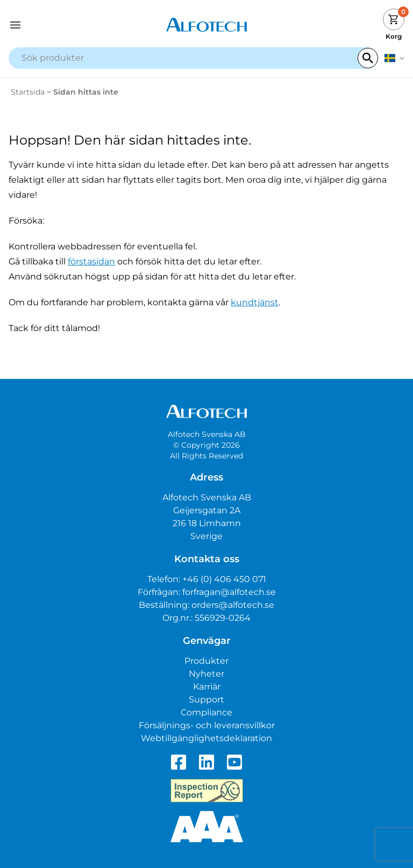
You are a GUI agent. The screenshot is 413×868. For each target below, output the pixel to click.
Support (206, 700)
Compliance (206, 712)
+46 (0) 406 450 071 (224, 579)
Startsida (28, 92)
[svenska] (394, 58)
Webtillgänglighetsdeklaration (206, 738)
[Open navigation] (58, 25)
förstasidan (91, 261)
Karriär (207, 687)
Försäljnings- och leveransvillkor (207, 725)
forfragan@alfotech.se (229, 592)
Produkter (206, 661)
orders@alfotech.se (233, 605)
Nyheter (206, 674)
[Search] (368, 58)
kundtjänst (255, 302)
